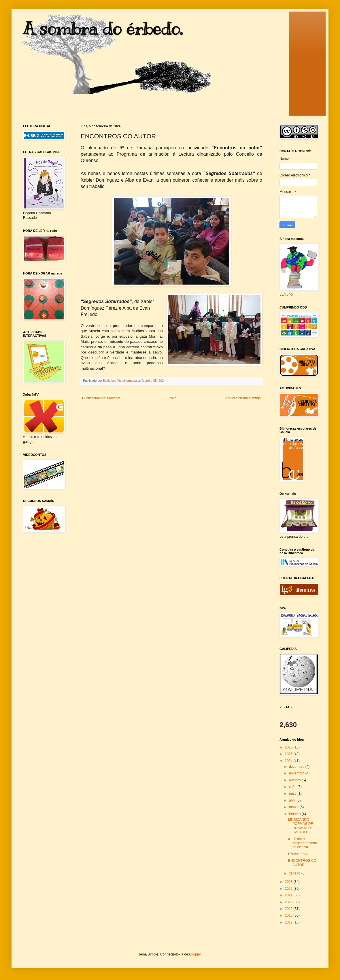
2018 (289, 915)
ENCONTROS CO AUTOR (302, 863)
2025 (289, 754)
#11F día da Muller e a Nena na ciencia (303, 843)
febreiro (295, 814)
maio (293, 793)
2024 (289, 761)
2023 (289, 882)
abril (293, 800)
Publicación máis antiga (243, 398)
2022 (289, 889)
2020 (289, 902)
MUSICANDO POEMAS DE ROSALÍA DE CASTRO (301, 826)
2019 (289, 909)
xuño (293, 787)
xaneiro (295, 873)
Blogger (195, 954)
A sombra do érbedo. (103, 29)
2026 (289, 747)
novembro (297, 773)
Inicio (173, 398)
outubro (295, 780)
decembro (297, 767)
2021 (289, 895)
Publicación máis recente (101, 398)
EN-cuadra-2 (298, 854)
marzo (294, 807)
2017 (289, 922)
